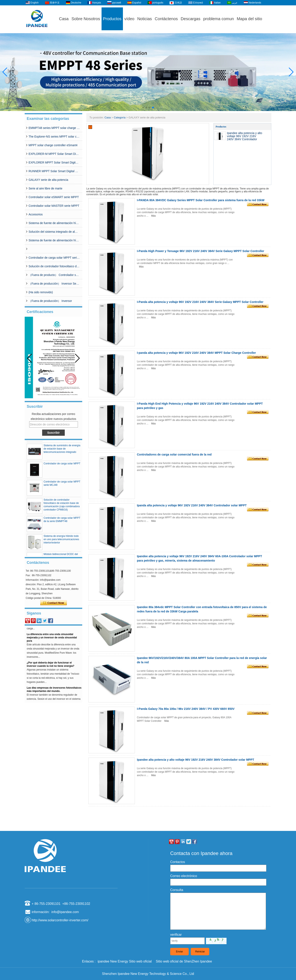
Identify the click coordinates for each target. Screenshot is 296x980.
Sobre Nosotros (86, 19)
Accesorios (36, 214)
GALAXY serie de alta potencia (48, 180)
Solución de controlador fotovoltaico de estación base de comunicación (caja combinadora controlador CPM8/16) (54, 266)
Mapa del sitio (249, 19)
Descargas (191, 19)
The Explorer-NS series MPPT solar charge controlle (54, 137)
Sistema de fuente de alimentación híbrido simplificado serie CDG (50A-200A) (54, 223)
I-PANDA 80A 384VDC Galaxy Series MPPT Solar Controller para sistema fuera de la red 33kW (201, 200)
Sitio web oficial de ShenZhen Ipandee (184, 961)
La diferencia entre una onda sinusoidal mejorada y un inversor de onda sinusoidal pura (52, 642)
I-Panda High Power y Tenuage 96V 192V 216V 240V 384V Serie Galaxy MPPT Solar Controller (201, 251)
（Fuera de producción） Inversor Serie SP (54, 284)
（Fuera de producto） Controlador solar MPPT (54, 275)
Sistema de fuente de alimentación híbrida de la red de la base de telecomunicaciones (54, 240)
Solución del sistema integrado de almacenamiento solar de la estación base (54, 232)
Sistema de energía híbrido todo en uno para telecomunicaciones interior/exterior (61, 543)
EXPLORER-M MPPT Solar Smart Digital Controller (54, 154)
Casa (64, 19)
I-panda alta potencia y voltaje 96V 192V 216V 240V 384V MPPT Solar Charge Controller (196, 353)
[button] (143, 107)
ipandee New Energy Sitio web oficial (125, 961)
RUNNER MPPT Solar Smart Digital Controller (54, 171)
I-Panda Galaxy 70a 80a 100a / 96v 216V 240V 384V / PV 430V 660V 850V (186, 709)
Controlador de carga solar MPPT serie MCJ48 (54, 258)
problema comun (219, 19)
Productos (112, 19)
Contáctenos (166, 19)
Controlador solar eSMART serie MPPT (54, 197)
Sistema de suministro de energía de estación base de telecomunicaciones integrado (62, 453)
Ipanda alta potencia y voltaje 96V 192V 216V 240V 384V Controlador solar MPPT (192, 505)
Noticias (145, 19)
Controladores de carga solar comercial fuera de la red (174, 454)
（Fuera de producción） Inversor (50, 301)
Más (153, 216)
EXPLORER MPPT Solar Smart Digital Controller (54, 162)
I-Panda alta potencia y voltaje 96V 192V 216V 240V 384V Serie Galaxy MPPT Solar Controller (200, 302)
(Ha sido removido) (41, 292)
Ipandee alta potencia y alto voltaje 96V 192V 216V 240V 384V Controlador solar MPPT (245, 138)
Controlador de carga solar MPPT (62, 468)
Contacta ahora (54, 603)
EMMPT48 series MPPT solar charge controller (54, 128)
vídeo (129, 19)
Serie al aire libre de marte (45, 188)
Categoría (120, 117)
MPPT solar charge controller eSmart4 (53, 145)
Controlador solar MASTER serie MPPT (54, 206)
